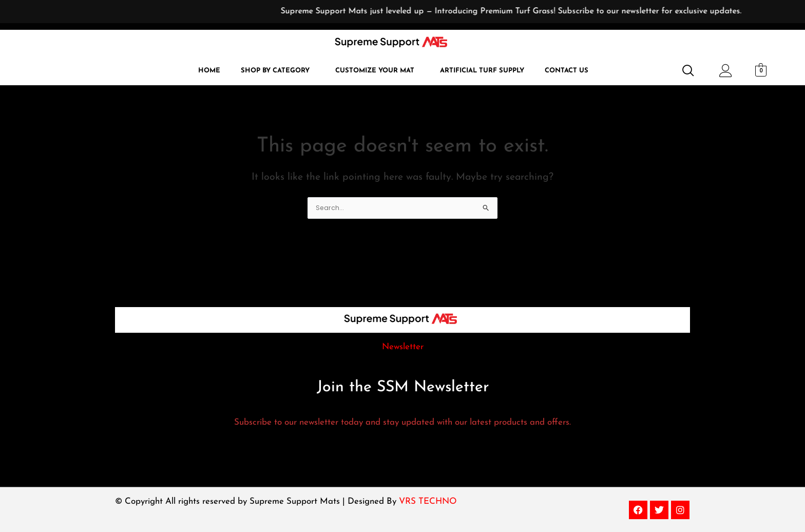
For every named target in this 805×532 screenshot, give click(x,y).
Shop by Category (275, 71)
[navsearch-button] (684, 71)
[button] (278, 71)
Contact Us (567, 71)
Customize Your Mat (375, 71)
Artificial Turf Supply (482, 71)
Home (209, 71)
